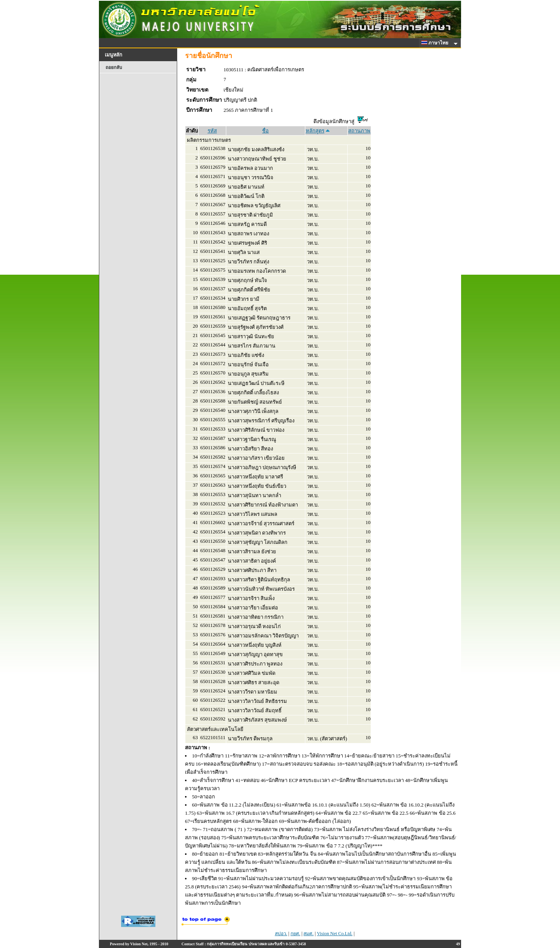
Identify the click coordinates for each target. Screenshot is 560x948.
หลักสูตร (315, 131)
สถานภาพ (359, 131)
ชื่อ (265, 131)
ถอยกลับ (114, 67)
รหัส (212, 131)
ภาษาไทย (436, 43)
